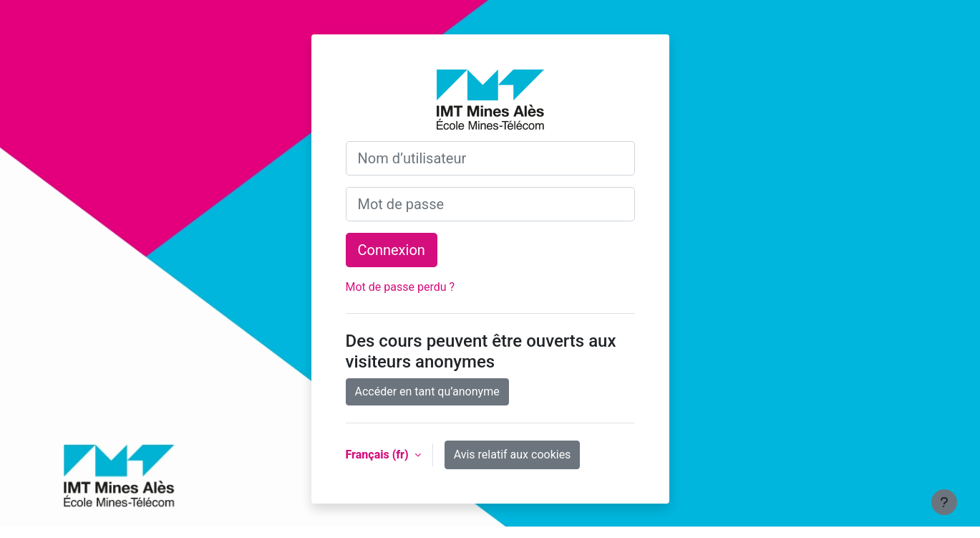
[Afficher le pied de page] (944, 502)
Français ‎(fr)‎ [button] (379, 455)
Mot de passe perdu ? (401, 287)
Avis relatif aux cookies (513, 455)
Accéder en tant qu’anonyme (427, 392)
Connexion (392, 250)
